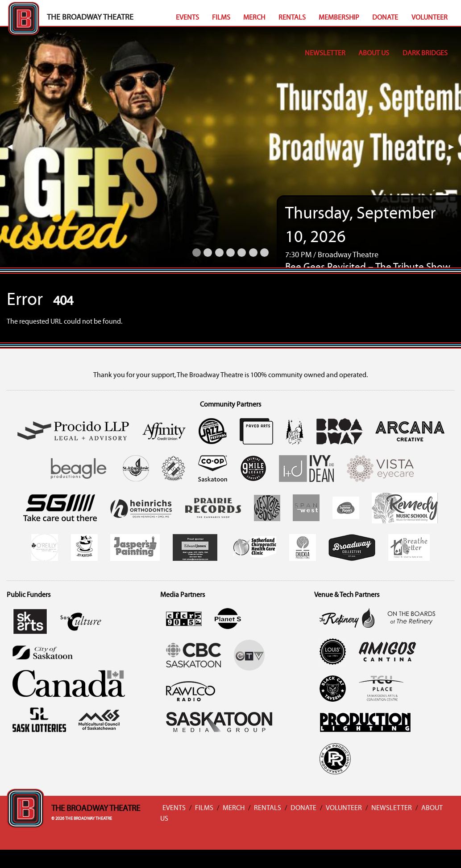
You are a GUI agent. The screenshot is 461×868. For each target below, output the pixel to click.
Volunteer (430, 18)
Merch (254, 18)
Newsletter (325, 53)
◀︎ (13, 147)
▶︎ (455, 147)
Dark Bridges (425, 53)
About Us (374, 53)
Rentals (292, 18)
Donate (385, 18)
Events (187, 18)
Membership (339, 18)
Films (221, 18)
